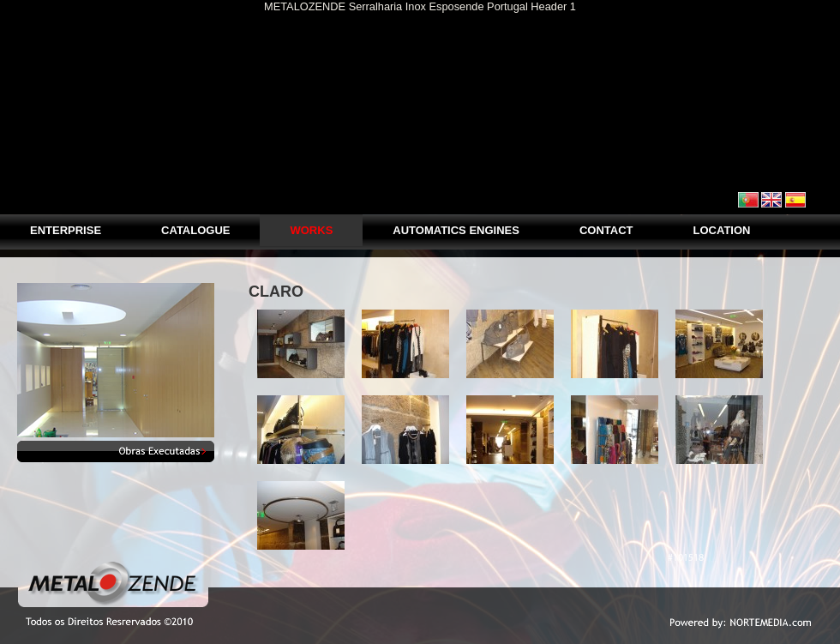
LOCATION (722, 230)
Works (311, 230)
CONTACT (606, 230)
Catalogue (195, 230)
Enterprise (66, 230)
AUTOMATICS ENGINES (456, 230)
